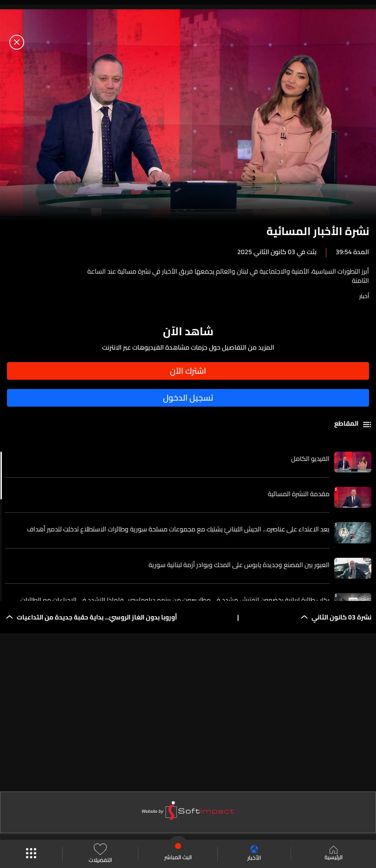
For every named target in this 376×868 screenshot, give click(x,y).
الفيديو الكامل (310, 459)
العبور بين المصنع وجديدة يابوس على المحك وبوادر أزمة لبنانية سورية (239, 565)
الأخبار (254, 854)
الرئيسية (334, 854)
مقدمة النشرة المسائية (299, 494)
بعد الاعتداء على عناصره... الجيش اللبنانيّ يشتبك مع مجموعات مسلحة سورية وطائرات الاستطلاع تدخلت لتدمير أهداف (178, 529)
